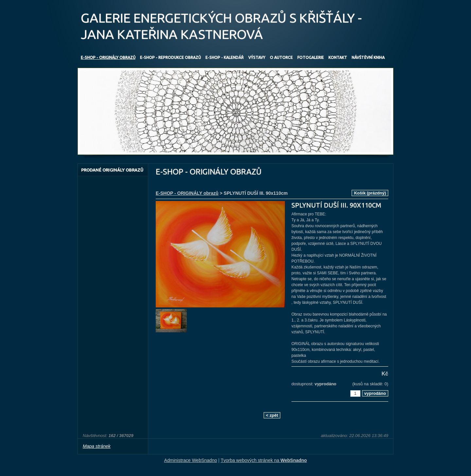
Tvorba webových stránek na (264, 460)
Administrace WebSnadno (191, 460)
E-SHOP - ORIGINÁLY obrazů (187, 193)
